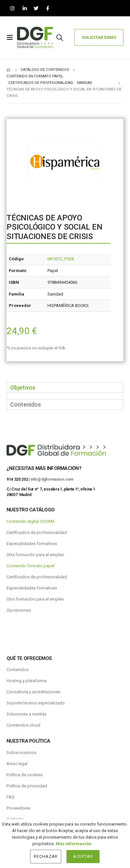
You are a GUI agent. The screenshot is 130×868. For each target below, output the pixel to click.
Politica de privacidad (27, 786)
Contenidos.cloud (23, 725)
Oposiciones (19, 610)
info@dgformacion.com (52, 479)
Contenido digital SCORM (30, 521)
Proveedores (19, 808)
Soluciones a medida (27, 714)
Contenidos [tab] (26, 404)
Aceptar (83, 856)
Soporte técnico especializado (36, 703)
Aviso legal (17, 764)
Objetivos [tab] (23, 387)
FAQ (10, 797)
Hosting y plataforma (27, 681)
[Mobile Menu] (12, 38)
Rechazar (46, 856)
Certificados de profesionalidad (37, 532)
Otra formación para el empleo (35, 555)
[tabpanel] (65, 396)
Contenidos (18, 670)
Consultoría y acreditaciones (33, 692)
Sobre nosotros (21, 753)
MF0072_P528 (61, 259)
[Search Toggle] (60, 38)
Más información (74, 844)
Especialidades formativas (32, 544)
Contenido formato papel (30, 566)
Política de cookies (25, 775)
